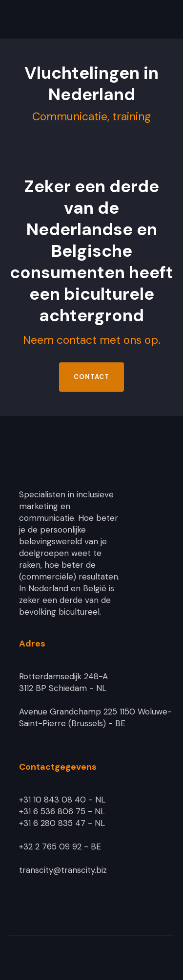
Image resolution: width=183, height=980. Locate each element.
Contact (91, 377)
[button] (167, 20)
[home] (75, 20)
